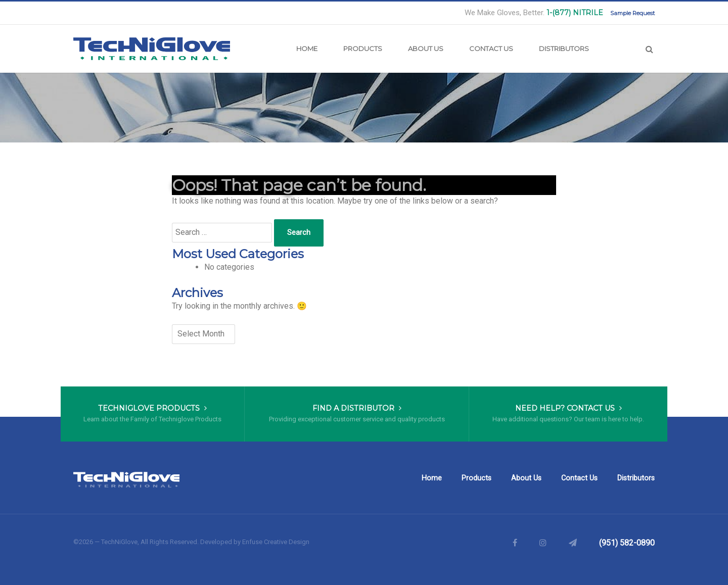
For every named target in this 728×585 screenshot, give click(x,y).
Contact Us (491, 48)
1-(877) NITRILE (575, 13)
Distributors (564, 48)
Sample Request (632, 13)
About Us (426, 48)
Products (363, 48)
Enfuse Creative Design (276, 542)
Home (307, 48)
